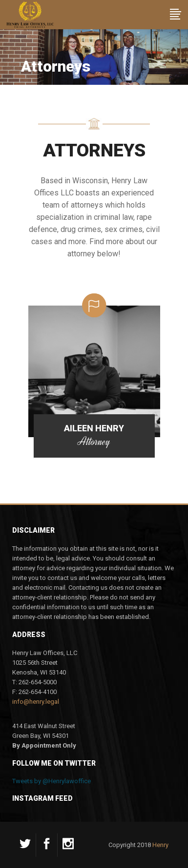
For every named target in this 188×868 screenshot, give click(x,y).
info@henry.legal (36, 702)
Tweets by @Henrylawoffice (52, 781)
